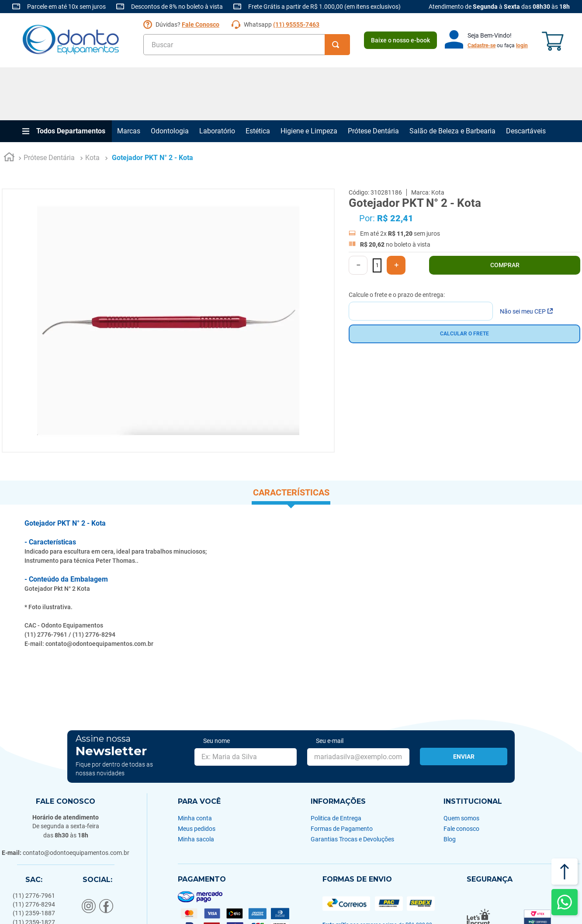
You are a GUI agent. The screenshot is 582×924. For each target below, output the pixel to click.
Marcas (129, 78)
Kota (92, 105)
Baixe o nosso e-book (400, 40)
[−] (358, 213)
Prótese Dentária (373, 78)
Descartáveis (526, 78)
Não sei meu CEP (526, 258)
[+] (396, 213)
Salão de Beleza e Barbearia (452, 78)
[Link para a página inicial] (9, 105)
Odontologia (170, 78)
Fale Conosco (201, 24)
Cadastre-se (482, 45)
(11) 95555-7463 (296, 24)
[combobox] (247, 45)
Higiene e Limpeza (309, 78)
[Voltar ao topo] (565, 872)
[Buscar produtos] (337, 45)
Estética (258, 78)
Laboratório (217, 78)
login (522, 45)
